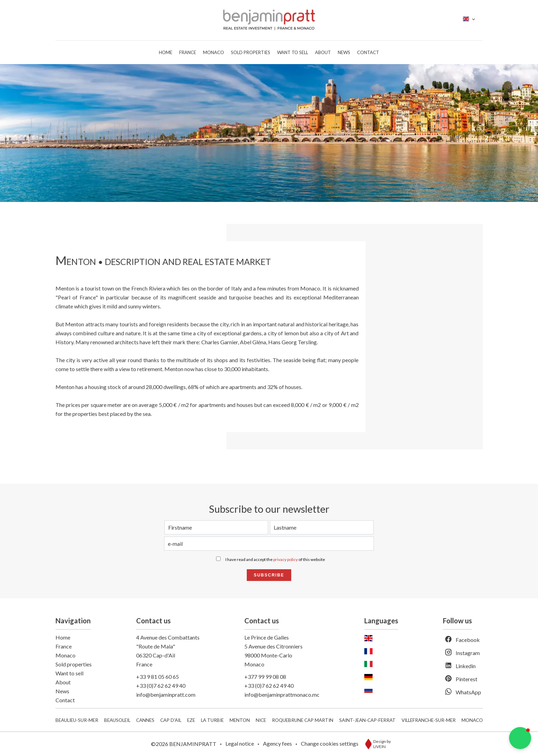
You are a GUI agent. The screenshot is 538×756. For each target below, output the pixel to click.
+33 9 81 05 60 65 (158, 677)
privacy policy (286, 559)
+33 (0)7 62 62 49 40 (161, 686)
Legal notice (240, 743)
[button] (520, 738)
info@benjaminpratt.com (166, 694)
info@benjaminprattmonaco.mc (282, 694)
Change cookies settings (330, 743)
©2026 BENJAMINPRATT (184, 744)
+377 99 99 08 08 (265, 677)
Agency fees (277, 743)
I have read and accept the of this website (275, 559)
